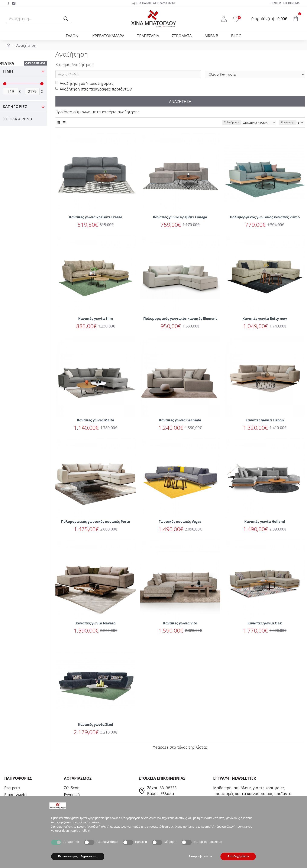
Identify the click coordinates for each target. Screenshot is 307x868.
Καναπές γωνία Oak (265, 623)
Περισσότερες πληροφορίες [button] (78, 856)
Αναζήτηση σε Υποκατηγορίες (84, 83)
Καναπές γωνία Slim (96, 319)
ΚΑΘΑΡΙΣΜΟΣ (37, 63)
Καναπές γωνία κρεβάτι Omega (180, 217)
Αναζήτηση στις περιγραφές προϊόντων (94, 89)
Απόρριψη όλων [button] (200, 856)
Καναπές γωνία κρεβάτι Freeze (96, 217)
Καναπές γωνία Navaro (96, 623)
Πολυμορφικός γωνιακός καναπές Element (180, 319)
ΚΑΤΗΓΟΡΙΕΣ (15, 107)
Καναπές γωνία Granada (180, 420)
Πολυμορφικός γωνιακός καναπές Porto (96, 522)
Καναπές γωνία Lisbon (265, 420)
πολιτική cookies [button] (88, 822)
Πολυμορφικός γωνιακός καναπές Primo (265, 217)
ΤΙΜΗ (8, 71)
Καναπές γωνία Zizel (96, 725)
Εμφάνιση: (287, 122)
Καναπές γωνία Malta (96, 420)
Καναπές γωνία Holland (265, 522)
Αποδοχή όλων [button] (238, 856)
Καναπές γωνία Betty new (265, 319)
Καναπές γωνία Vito (180, 623)
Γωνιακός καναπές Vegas (180, 522)
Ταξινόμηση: (231, 122)
